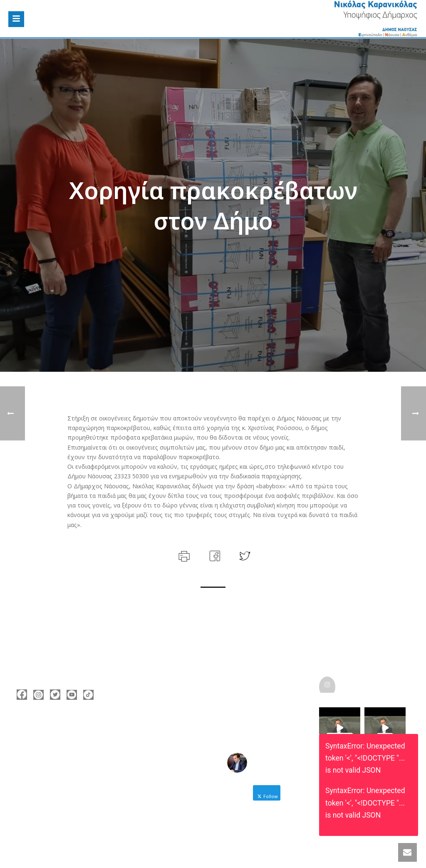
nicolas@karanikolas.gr (62, 766)
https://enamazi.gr (55, 779)
